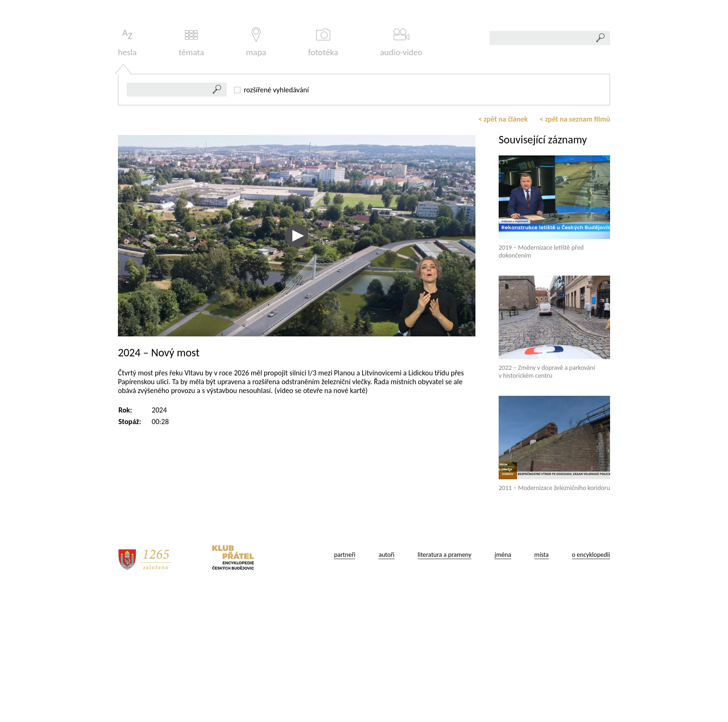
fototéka (323, 172)
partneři (344, 685)
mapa (256, 172)
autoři (386, 685)
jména (503, 685)
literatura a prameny (445, 685)
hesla (127, 172)
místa (542, 685)
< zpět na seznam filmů (575, 249)
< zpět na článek (503, 249)
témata (192, 172)
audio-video (401, 172)
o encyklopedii (591, 685)
